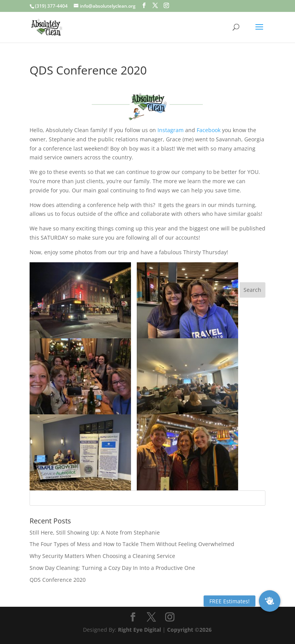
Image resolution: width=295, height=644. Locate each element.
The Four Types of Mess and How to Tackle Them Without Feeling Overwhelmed (132, 544)
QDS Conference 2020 (58, 580)
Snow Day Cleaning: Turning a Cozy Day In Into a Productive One (112, 568)
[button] (270, 601)
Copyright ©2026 (189, 630)
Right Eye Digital (139, 630)
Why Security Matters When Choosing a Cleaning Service (102, 556)
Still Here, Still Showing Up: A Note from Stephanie (95, 532)
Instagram (171, 130)
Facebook (209, 130)
